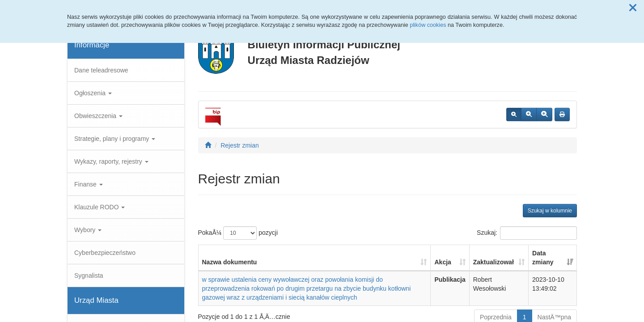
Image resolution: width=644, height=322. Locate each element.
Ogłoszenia (93, 93)
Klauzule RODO (100, 207)
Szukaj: (527, 233)
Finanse (89, 184)
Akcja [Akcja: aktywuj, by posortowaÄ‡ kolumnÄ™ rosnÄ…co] (443, 262)
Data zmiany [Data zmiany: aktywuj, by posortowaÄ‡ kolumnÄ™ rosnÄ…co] (543, 258)
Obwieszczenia (98, 116)
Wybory (88, 230)
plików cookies (428, 25)
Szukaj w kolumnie (550, 211)
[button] (633, 8)
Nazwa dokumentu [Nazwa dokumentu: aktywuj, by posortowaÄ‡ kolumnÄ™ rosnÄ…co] (230, 262)
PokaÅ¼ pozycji (238, 233)
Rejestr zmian (240, 145)
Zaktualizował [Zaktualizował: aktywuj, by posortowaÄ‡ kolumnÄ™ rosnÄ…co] (494, 262)
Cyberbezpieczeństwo (105, 253)
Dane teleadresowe (101, 70)
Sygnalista (89, 275)
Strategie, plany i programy (115, 139)
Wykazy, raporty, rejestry (111, 161)
